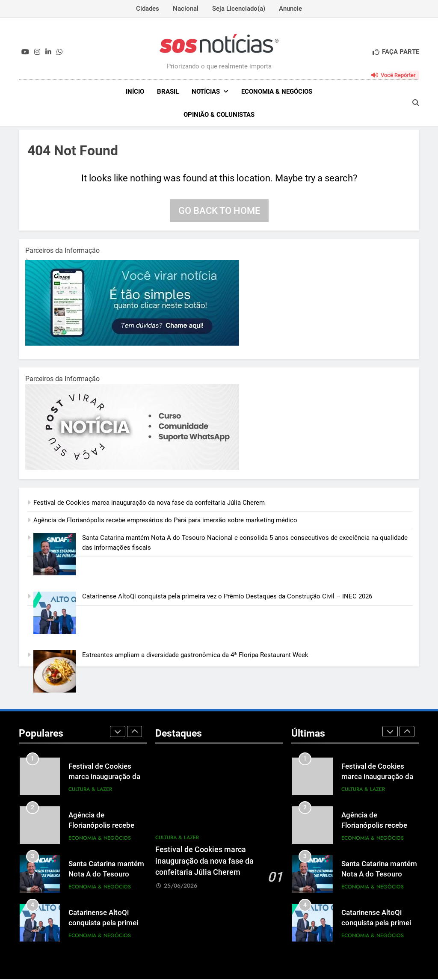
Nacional (186, 9)
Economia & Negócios (277, 92)
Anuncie (290, 9)
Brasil (168, 92)
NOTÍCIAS (206, 92)
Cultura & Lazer (90, 790)
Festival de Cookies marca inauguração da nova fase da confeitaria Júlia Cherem (149, 503)
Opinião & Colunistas (219, 115)
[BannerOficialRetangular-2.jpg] (132, 468)
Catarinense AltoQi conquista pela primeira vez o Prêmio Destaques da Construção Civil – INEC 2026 (227, 597)
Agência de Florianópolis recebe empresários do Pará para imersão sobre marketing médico (165, 521)
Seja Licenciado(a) (239, 9)
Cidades (148, 9)
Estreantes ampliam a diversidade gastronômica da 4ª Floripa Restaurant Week (195, 656)
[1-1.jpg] (132, 344)
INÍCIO (135, 92)
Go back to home (219, 212)
